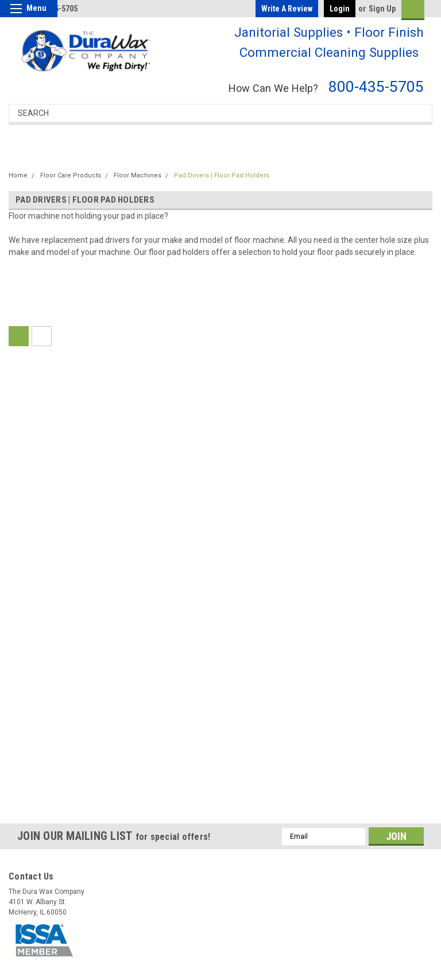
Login (340, 9)
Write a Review (287, 9)
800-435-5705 (376, 86)
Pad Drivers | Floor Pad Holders (222, 175)
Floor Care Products (71, 175)
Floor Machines (138, 175)
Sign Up (382, 9)
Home (18, 175)
